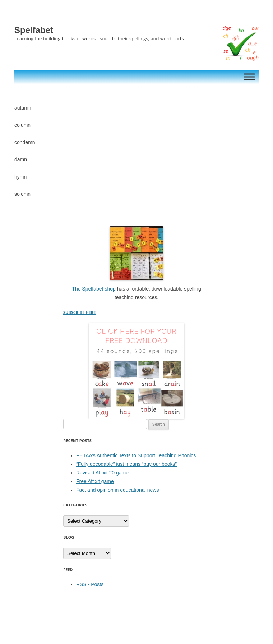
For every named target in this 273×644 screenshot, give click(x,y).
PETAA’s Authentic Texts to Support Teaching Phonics (136, 455)
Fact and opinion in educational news (117, 490)
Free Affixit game (95, 481)
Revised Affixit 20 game (102, 473)
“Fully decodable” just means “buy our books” (126, 464)
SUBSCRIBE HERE (79, 312)
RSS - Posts (90, 584)
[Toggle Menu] (249, 77)
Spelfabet (34, 30)
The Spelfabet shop (94, 289)
